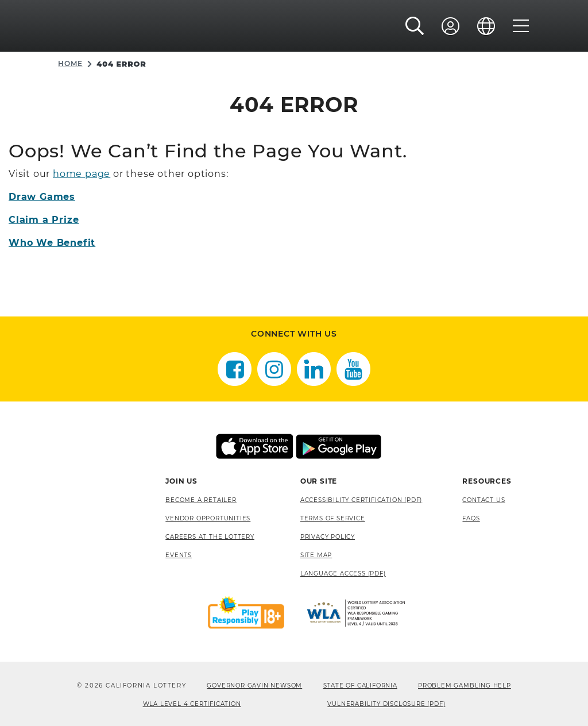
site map (316, 555)
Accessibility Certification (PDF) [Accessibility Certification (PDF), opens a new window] (361, 500)
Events (179, 555)
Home (70, 63)
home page (82, 174)
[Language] (486, 27)
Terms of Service (333, 518)
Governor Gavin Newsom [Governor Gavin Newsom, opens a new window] (254, 686)
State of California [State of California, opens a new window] (360, 686)
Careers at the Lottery (210, 537)
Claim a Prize (44, 220)
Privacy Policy (328, 537)
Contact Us (483, 500)
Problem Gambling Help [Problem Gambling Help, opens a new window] (465, 686)
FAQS (471, 518)
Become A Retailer (201, 500)
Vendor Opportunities (208, 518)
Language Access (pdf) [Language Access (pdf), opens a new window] (343, 574)
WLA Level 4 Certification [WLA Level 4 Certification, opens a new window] (192, 704)
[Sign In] (451, 27)
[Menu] (521, 27)
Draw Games (42, 197)
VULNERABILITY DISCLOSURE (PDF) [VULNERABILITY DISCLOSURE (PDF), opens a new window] (386, 704)
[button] (415, 27)
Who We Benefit (52, 243)
